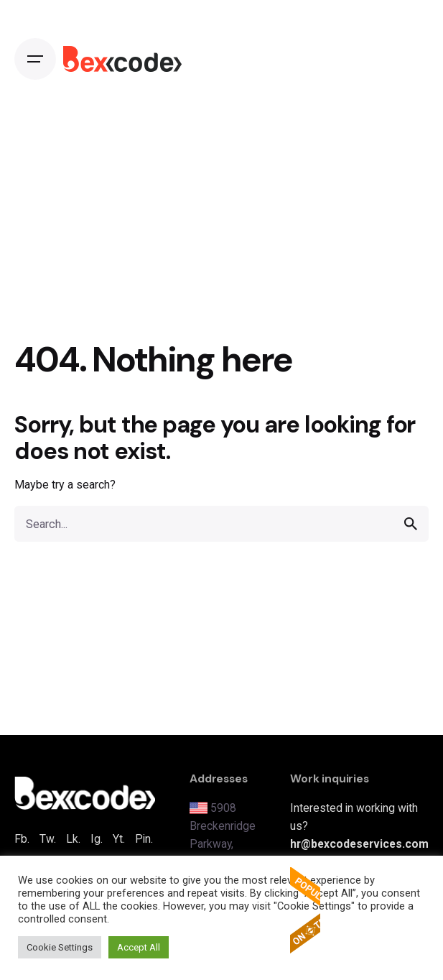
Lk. (73, 839)
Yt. (119, 839)
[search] (411, 524)
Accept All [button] (139, 947)
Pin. (144, 839)
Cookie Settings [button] (60, 947)
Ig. (97, 839)
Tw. (48, 839)
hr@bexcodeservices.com (359, 844)
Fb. (22, 839)
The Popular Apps (305, 910)
